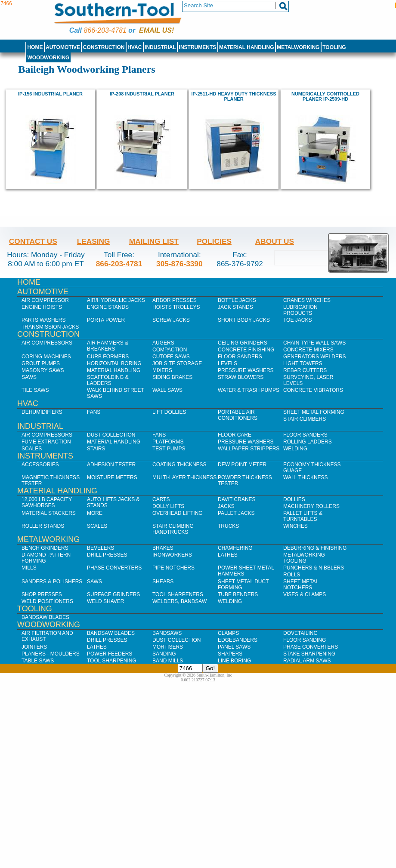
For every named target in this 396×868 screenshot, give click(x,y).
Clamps (228, 633)
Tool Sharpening (112, 661)
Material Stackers (49, 513)
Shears (163, 582)
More (95, 513)
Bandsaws (167, 633)
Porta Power (106, 320)
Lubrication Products (300, 310)
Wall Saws (167, 390)
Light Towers (303, 363)
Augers (163, 343)
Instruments (198, 47)
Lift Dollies (169, 412)
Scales (32, 449)
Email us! (156, 30)
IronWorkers (172, 555)
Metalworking (298, 47)
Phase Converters (114, 568)
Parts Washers (43, 320)
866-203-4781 (105, 30)
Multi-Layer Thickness (184, 477)
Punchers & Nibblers (314, 568)
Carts (161, 499)
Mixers (162, 370)
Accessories (40, 465)
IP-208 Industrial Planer (142, 94)
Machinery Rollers (311, 506)
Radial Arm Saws (307, 661)
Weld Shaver (105, 601)
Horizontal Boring (114, 363)
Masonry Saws (43, 370)
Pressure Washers (246, 370)
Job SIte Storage (177, 363)
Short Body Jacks (244, 320)
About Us (275, 241)
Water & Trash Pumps (249, 390)
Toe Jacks (297, 320)
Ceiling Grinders (243, 343)
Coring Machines (46, 357)
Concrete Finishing (246, 350)
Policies (214, 241)
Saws (29, 377)
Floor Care (235, 435)
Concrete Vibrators (313, 390)
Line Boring (234, 661)
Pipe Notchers (173, 568)
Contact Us (33, 241)
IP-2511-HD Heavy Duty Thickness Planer (234, 96)
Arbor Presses (175, 300)
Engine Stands (108, 307)
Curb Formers (108, 357)
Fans (94, 412)
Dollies (294, 499)
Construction (104, 47)
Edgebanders (238, 640)
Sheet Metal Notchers (301, 585)
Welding (295, 449)
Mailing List (154, 241)
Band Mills (168, 661)
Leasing (94, 241)
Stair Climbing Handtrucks (173, 529)
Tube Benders (238, 594)
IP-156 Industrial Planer (50, 94)
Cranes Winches (307, 300)
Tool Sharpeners (178, 594)
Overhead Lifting (178, 513)
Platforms (168, 442)
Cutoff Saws (171, 357)
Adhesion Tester (111, 465)
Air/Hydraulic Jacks (116, 300)
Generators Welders (315, 357)
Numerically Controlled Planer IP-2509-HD (325, 96)
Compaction (170, 350)
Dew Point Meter (242, 465)
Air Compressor (45, 300)
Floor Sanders (240, 357)
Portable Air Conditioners (238, 415)
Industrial (160, 47)
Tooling (334, 47)
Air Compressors (47, 343)
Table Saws (38, 661)
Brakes (163, 548)
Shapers (230, 654)
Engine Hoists (42, 307)
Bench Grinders (45, 548)
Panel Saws (234, 647)
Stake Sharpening (309, 654)
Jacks (226, 506)
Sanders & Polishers (52, 582)
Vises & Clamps (305, 594)
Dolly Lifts (168, 506)
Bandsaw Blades (45, 617)
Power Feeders (110, 654)
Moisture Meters (112, 477)
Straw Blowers (241, 377)
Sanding (164, 654)
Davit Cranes (237, 499)
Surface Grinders (113, 594)
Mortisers (168, 647)
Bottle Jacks (237, 300)
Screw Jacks (171, 320)
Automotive (63, 47)
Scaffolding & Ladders (108, 380)
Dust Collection (111, 435)
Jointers (34, 647)
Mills (29, 568)
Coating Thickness (179, 465)
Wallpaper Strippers (249, 449)
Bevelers (101, 548)
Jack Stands (235, 307)
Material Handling (247, 47)
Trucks (228, 526)
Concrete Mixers (308, 350)
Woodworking (48, 58)
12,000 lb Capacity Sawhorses (47, 502)
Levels (227, 363)
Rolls (292, 575)
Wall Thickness (306, 477)
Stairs (96, 449)
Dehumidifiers (42, 412)
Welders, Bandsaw (179, 601)
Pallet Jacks (236, 513)
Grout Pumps (41, 363)
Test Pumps (169, 449)
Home (35, 47)
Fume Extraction (46, 442)
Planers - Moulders (51, 654)
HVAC (135, 47)
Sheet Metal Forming (314, 412)
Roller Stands (43, 526)
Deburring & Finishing (315, 548)
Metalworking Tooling (304, 558)
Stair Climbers (305, 419)
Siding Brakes (172, 377)
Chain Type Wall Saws (314, 343)
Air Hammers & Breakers (108, 346)
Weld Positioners (47, 601)
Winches (295, 526)
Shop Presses (42, 594)
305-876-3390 (179, 264)
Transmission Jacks (50, 327)
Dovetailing (300, 633)
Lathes (228, 555)
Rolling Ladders (308, 442)
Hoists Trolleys (176, 307)
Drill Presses (107, 555)
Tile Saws (35, 390)
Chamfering (235, 548)
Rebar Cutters (305, 370)
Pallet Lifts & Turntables (303, 516)
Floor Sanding (305, 640)
